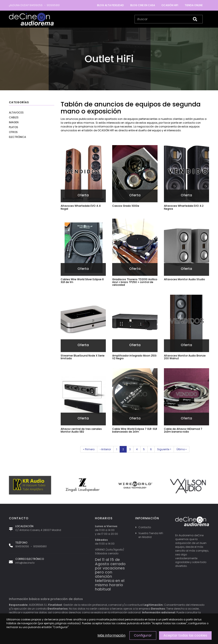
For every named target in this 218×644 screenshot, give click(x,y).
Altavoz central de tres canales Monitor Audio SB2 (81, 430)
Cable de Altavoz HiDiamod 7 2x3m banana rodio (183, 430)
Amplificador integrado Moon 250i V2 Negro (134, 357)
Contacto (145, 527)
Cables (14, 117)
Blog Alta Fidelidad (110, 5)
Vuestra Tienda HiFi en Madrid (151, 535)
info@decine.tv (25, 563)
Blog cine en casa (143, 5)
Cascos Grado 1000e (126, 206)
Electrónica (17, 137)
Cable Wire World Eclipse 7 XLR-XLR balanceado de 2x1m (135, 430)
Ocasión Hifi (170, 5)
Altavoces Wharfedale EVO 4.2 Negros (184, 207)
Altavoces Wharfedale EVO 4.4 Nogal (81, 207)
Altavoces (16, 113)
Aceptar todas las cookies (185, 635)
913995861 (53, 5)
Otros (13, 132)
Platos (14, 127)
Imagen (14, 122)
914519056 (36, 5)
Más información (111, 636)
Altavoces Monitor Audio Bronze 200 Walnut (185, 357)
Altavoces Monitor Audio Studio (184, 279)
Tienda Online (194, 5)
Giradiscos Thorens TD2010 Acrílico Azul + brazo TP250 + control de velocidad (135, 282)
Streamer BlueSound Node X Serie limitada (83, 357)
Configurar (143, 635)
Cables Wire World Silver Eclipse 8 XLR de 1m (82, 281)
